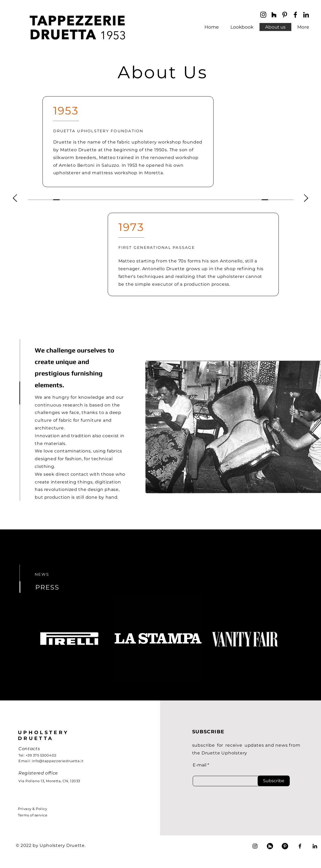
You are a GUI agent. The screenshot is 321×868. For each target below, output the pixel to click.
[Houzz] (270, 846)
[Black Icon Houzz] (274, 15)
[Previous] (15, 198)
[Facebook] (295, 15)
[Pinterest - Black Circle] (285, 846)
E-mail (200, 765)
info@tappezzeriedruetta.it (58, 761)
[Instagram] (263, 15)
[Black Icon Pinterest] (285, 15)
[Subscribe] (274, 781)
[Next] (306, 198)
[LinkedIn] (306, 15)
